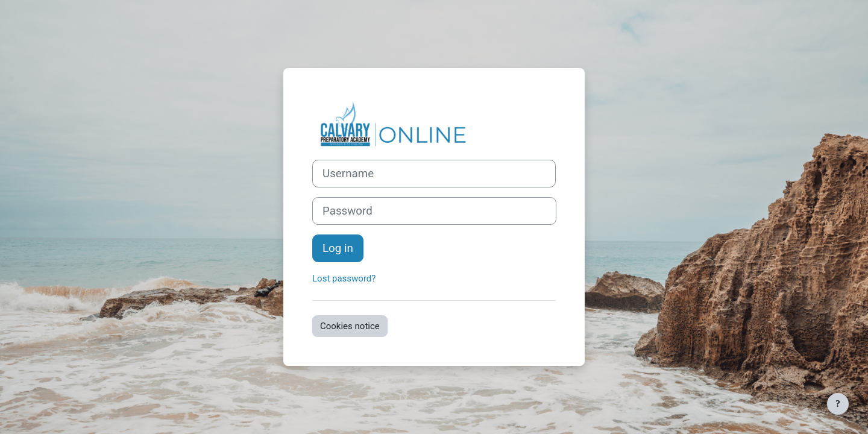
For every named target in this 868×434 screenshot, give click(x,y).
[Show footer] (838, 404)
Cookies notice (350, 326)
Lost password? (344, 278)
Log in (338, 248)
